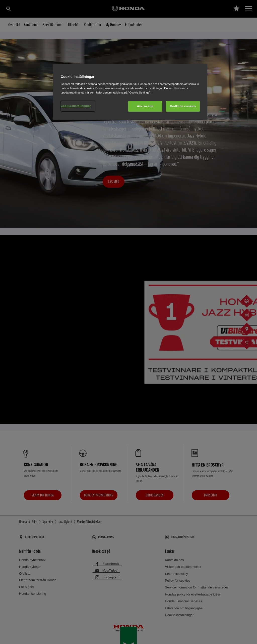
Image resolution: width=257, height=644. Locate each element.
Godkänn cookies (183, 106)
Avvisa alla (145, 106)
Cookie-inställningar (76, 106)
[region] (130, 92)
